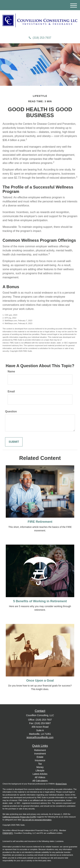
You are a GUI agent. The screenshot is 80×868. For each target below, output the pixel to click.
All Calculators (40, 781)
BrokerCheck (61, 784)
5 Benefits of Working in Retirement (40, 601)
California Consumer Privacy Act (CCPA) (19, 817)
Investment (40, 754)
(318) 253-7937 (40, 38)
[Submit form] (14, 442)
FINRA (5, 833)
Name (11, 371)
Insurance (40, 760)
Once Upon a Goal (40, 680)
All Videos (40, 777)
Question (11, 411)
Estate (40, 757)
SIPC (11, 833)
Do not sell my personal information (37, 820)
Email (11, 391)
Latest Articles (40, 774)
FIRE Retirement (40, 522)
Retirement (40, 750)
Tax (40, 764)
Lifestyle (40, 771)
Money (40, 767)
